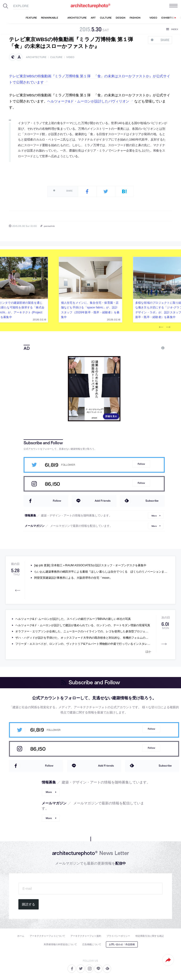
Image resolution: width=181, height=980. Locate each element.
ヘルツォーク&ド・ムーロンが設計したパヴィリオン (88, 101)
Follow (141, 464)
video (70, 57)
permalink (49, 226)
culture (56, 57)
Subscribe (152, 501)
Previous (161, 327)
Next (168, 327)
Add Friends (103, 501)
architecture (36, 57)
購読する (29, 904)
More (154, 515)
